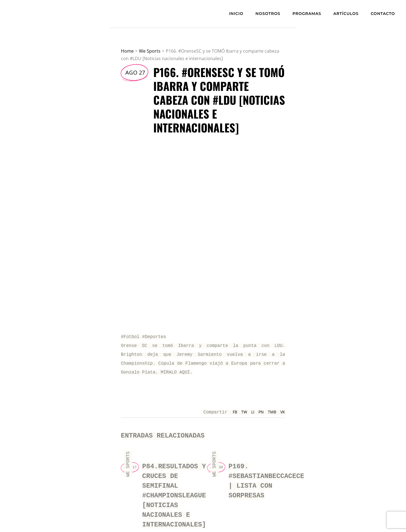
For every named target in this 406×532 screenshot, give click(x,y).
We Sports (150, 51)
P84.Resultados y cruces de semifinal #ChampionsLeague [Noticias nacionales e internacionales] (174, 489)
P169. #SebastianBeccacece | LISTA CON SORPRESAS (267, 476)
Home (127, 51)
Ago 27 (135, 72)
